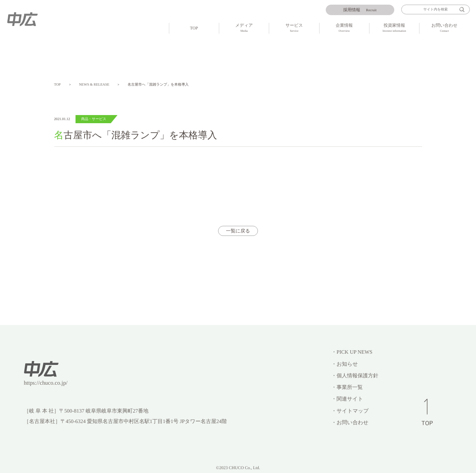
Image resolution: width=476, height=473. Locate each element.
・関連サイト (347, 399)
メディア (244, 29)
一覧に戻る (238, 231)
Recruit (360, 10)
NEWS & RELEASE (94, 84)
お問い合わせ (444, 29)
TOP (194, 28)
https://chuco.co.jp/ (46, 383)
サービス (294, 29)
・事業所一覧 (347, 387)
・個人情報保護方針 (355, 376)
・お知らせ (345, 364)
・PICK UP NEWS (352, 352)
